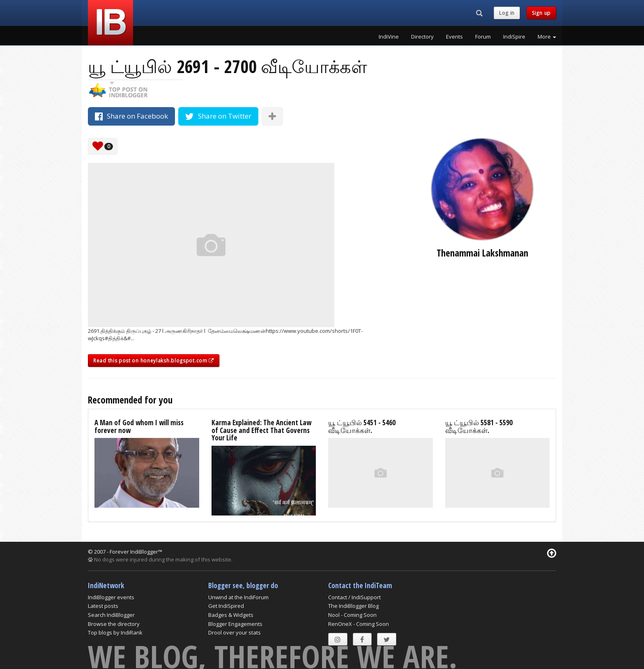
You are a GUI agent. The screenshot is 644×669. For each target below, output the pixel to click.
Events (454, 37)
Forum (483, 37)
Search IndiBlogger (111, 615)
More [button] (547, 37)
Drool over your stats (235, 632)
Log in (507, 13)
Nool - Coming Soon (352, 615)
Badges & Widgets (231, 615)
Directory (422, 37)
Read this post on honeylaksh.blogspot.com (154, 361)
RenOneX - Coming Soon (359, 624)
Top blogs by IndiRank (115, 632)
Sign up (541, 13)
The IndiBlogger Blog (353, 606)
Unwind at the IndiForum (238, 597)
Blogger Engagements (235, 624)
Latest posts (103, 606)
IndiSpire (514, 37)
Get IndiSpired (226, 606)
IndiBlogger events (111, 597)
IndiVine (389, 37)
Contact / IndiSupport (354, 597)
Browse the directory (114, 624)
